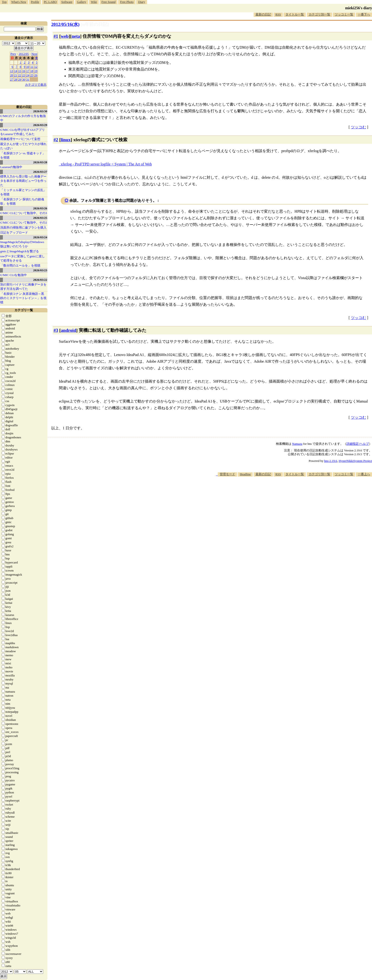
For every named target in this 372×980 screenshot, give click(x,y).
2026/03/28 (40, 162)
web (65, 36)
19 (36, 71)
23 (24, 75)
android (68, 330)
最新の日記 (263, 14)
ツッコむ (358, 127)
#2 (56, 140)
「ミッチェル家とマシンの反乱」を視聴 (23, 192)
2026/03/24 (40, 237)
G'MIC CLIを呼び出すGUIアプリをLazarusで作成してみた (23, 132)
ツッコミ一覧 (344, 14)
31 (28, 79)
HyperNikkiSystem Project (355, 461)
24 (28, 75)
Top (4, 2)
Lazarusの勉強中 (11, 167)
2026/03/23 (40, 270)
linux (66, 140)
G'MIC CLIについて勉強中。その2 (24, 223)
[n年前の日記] (95, 24)
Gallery (82, 2)
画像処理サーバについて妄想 (20, 139)
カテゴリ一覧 (24, 310)
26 (36, 75)
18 (32, 71)
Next (34, 54)
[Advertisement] (286, 491)
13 (12, 71)
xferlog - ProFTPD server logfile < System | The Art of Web (106, 164)
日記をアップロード (14, 232)
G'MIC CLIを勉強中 (14, 275)
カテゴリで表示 (36, 85)
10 (28, 67)
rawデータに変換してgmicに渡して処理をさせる (23, 258)
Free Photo (127, 2)
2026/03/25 (40, 218)
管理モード (227, 474)
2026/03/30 (40, 111)
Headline (245, 474)
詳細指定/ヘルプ (358, 444)
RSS (278, 14)
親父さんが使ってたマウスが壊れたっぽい (23, 146)
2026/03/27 (40, 172)
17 (28, 71)
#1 (56, 36)
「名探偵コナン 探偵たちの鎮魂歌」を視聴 (22, 201)
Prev (13, 54)
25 (32, 75)
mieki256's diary (359, 8)
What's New (19, 2)
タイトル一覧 (295, 14)
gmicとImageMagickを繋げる (20, 251)
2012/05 (24, 54)
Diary (142, 2)
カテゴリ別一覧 (319, 14)
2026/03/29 (40, 125)
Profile (35, 2)
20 (12, 75)
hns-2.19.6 (331, 461)
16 (24, 71)
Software (67, 2)
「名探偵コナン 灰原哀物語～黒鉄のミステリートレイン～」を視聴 (23, 298)
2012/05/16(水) (65, 24)
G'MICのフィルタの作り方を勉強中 (23, 118)
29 (20, 79)
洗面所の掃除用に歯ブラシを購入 (23, 227)
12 (36, 67)
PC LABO (50, 2)
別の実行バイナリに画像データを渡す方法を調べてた (23, 287)
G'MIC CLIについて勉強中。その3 (24, 213)
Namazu (297, 444)
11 (32, 67)
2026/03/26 (40, 208)
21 (16, 75)
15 (20, 71)
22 (20, 75)
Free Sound (109, 2)
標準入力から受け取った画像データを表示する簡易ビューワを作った (23, 181)
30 (24, 79)
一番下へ (364, 14)
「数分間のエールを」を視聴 (20, 265)
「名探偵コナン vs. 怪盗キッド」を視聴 (23, 155)
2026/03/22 (40, 280)
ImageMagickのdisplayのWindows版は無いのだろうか (22, 244)
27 (12, 79)
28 (16, 79)
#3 (56, 330)
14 (16, 71)
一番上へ (364, 474)
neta (76, 36)
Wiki (94, 2)
